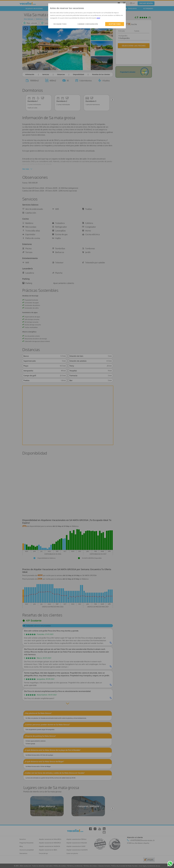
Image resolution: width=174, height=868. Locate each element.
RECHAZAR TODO (60, 24)
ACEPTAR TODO (115, 24)
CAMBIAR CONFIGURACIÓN (88, 24)
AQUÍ (98, 18)
